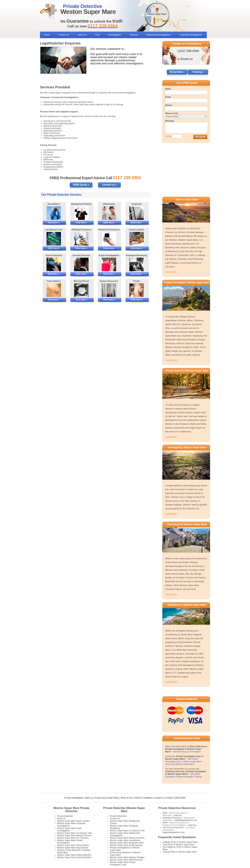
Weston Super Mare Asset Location (73, 821)
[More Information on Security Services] (81, 264)
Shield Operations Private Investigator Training (183, 775)
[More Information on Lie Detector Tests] (54, 239)
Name (168, 89)
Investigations (115, 35)
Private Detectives (118, 816)
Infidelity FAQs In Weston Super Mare (180, 842)
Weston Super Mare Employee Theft (127, 843)
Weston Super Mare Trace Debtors (73, 845)
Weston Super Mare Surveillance (125, 840)
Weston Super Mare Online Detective (74, 855)
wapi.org (192, 825)
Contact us (159, 798)
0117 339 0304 (189, 51)
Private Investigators (74, 798)
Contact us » (109, 185)
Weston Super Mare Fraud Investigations (69, 829)
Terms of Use (127, 798)
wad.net (178, 815)
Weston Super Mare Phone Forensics (127, 838)
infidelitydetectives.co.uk (186, 820)
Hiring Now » (177, 72)
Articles (169, 798)
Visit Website (171, 272)
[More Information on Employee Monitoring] (137, 264)
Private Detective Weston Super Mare (124, 810)
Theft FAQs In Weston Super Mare (178, 845)
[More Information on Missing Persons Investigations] (81, 290)
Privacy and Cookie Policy (107, 798)
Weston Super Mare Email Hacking (126, 845)
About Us (82, 35)
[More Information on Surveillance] (54, 213)
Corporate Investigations (191, 35)
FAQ (97, 35)
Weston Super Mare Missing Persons (74, 836)
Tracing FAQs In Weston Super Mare (180, 852)
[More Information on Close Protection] (54, 264)
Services (134, 35)
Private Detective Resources (177, 808)
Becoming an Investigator (189, 752)
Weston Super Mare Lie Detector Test (74, 833)
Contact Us (64, 35)
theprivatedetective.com (174, 832)
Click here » (54, 223)
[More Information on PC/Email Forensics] (81, 239)
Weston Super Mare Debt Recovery (126, 860)
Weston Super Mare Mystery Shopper (127, 857)
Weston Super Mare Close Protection (74, 857)
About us (89, 798)
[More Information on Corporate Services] (137, 213)
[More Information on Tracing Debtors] (54, 290)
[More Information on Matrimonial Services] (109, 213)
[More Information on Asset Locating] (137, 239)
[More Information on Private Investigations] (137, 290)
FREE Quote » (81, 185)
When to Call (171, 113)
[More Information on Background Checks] (81, 213)
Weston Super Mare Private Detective (71, 810)
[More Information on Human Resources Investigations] (109, 290)
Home (47, 35)
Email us (187, 59)
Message (170, 121)
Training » (198, 72)
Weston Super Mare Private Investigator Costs (123, 863)
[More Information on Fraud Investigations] (109, 264)
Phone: (169, 105)
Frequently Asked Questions (177, 837)
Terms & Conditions (143, 798)
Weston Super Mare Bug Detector (73, 848)
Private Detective (65, 816)
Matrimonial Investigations (159, 35)
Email (168, 97)
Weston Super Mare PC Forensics (73, 838)
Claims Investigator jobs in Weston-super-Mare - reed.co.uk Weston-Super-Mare (184, 762)
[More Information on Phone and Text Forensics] (109, 239)
